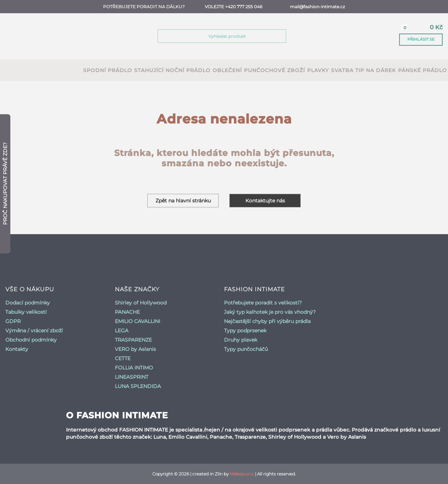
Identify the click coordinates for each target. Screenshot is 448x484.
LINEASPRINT (132, 377)
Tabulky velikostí (26, 312)
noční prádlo (188, 70)
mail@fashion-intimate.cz (317, 7)
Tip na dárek (376, 70)
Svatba (342, 70)
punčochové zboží (274, 70)
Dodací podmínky (28, 303)
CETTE (123, 358)
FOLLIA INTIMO (134, 368)
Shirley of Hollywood (141, 303)
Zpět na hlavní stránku (183, 201)
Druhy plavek (241, 340)
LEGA (122, 331)
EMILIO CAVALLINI (138, 321)
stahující (149, 70)
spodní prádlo (108, 70)
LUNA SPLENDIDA (138, 386)
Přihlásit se (421, 39)
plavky (318, 70)
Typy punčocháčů (246, 349)
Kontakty (17, 349)
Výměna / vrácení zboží (34, 331)
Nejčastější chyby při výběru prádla (267, 321)
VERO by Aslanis (135, 349)
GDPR (13, 321)
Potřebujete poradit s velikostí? (263, 303)
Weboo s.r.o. (242, 474)
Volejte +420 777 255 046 (233, 7)
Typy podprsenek (245, 331)
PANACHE (127, 312)
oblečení (227, 70)
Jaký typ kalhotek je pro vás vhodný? (270, 312)
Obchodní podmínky (31, 340)
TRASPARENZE (133, 340)
